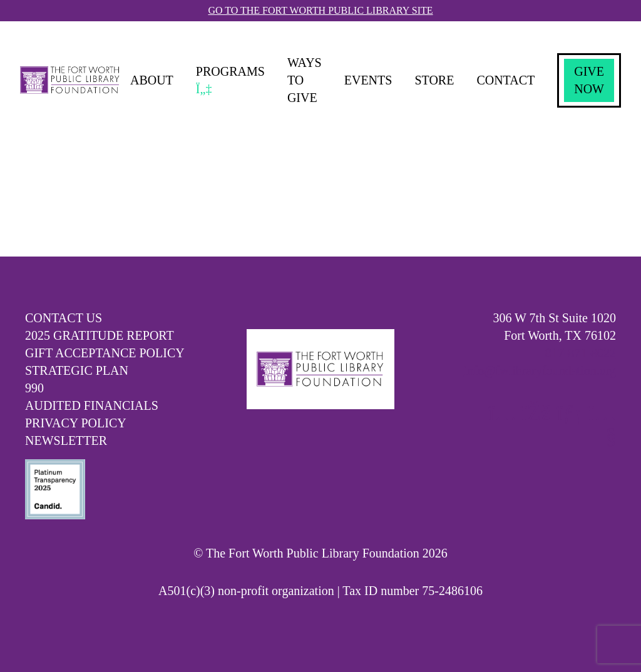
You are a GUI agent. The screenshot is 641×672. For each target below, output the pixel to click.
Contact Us (64, 318)
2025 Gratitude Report (100, 335)
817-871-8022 (581, 353)
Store (434, 80)
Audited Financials (92, 405)
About (152, 80)
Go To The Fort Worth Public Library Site (320, 10)
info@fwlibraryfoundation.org (540, 370)
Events (368, 80)
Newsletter (66, 440)
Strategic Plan (77, 370)
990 (34, 388)
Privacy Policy (76, 423)
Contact (505, 80)
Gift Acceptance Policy (105, 353)
